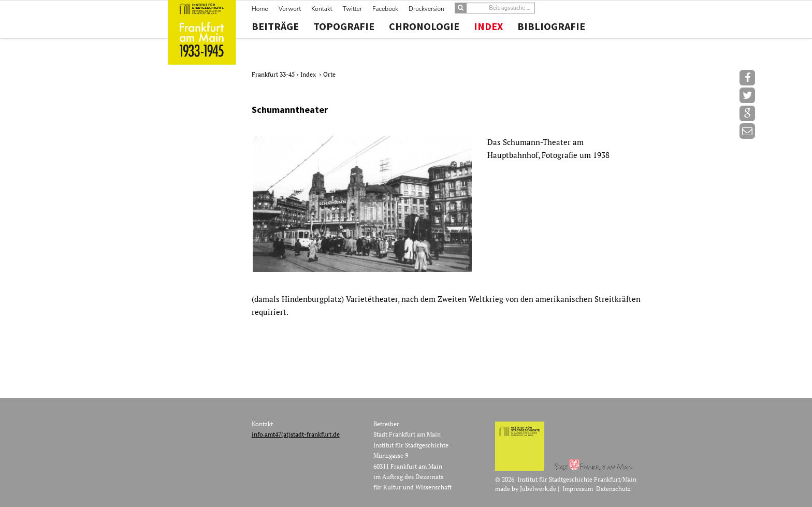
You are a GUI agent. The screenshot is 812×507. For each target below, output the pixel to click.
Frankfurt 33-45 (274, 74)
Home (260, 9)
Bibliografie (551, 26)
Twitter (352, 9)
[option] (447, 204)
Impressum (578, 489)
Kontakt (322, 9)
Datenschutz (613, 489)
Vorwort (290, 9)
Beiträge (275, 26)
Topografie (344, 26)
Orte (329, 74)
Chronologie (424, 26)
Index (488, 26)
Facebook (385, 9)
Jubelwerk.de (538, 489)
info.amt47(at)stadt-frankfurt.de (296, 434)
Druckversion (426, 9)
